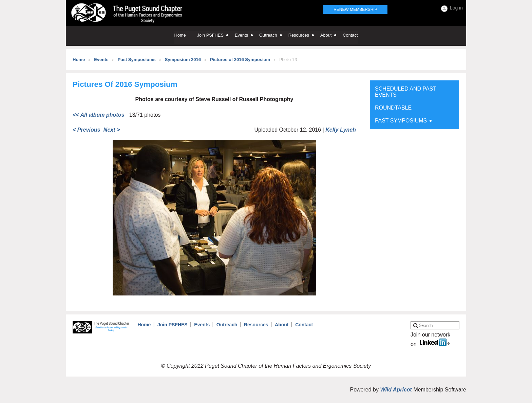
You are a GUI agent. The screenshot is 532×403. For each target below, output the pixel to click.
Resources (256, 325)
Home (79, 60)
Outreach (227, 325)
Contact (304, 325)
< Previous (86, 130)
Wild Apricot (396, 390)
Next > (112, 130)
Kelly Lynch (341, 130)
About (282, 325)
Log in (456, 8)
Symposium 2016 (183, 60)
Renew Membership (355, 9)
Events (101, 60)
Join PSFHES (173, 325)
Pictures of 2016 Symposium (240, 60)
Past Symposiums (137, 60)
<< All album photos (98, 115)
